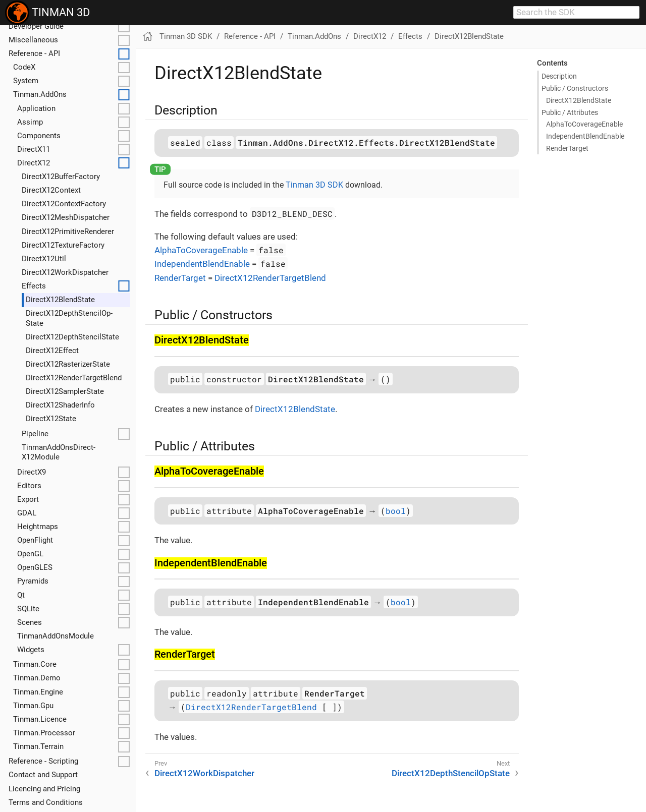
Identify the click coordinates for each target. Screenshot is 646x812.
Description (559, 76)
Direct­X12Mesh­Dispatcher (66, 217)
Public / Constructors (575, 88)
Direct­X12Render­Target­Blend (74, 378)
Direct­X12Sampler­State (65, 391)
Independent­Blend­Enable (585, 136)
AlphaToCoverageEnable (201, 250)
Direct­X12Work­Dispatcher (65, 272)
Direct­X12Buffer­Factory (61, 177)
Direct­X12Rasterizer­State (68, 364)
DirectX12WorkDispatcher (204, 773)
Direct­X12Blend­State (60, 300)
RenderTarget (180, 278)
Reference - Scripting (43, 761)
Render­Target (567, 148)
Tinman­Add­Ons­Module (56, 636)
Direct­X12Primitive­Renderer (68, 231)
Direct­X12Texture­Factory (63, 245)
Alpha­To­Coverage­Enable (584, 124)
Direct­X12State (51, 419)
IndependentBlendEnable (202, 264)
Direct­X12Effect (52, 351)
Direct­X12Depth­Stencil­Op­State (69, 318)
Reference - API (34, 53)
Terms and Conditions (46, 802)
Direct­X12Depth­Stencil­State (72, 337)
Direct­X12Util (44, 259)
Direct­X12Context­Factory (64, 204)
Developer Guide (36, 26)
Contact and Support (43, 775)
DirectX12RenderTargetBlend (270, 278)
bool (396, 511)
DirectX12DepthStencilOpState (451, 773)
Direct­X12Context (51, 190)
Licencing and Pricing (44, 789)
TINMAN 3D (47, 13)
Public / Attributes (570, 112)
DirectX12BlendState (469, 36)
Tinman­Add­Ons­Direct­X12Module (59, 452)
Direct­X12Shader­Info (60, 405)
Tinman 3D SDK (186, 36)
